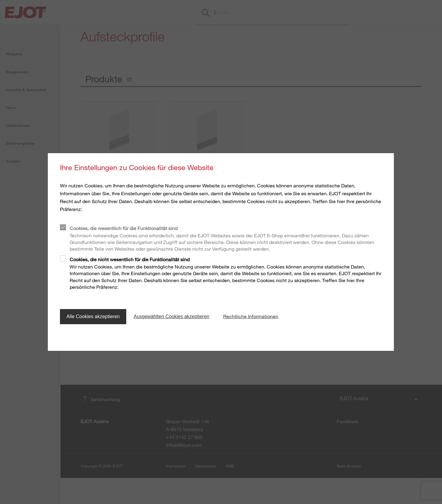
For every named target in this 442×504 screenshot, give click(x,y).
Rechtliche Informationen (251, 316)
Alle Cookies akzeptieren (93, 316)
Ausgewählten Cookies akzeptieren (172, 316)
